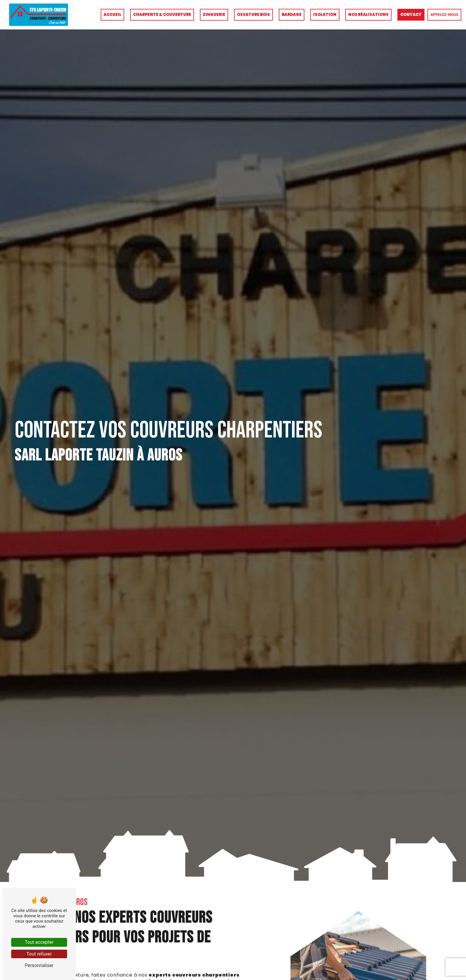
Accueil (112, 15)
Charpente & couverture (162, 15)
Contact (411, 15)
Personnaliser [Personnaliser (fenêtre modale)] (39, 965)
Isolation (325, 15)
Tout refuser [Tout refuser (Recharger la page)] (39, 954)
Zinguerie (214, 15)
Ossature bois (253, 15)
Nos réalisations (368, 15)
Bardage (292, 15)
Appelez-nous (444, 15)
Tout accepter (39, 942)
